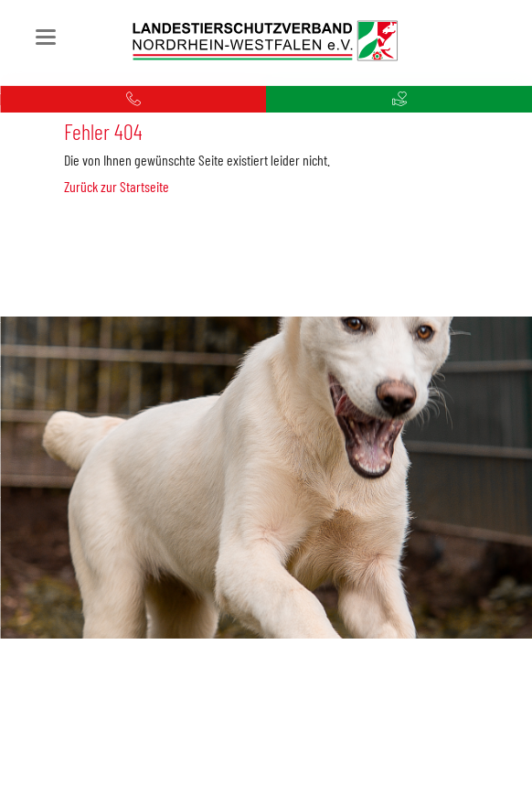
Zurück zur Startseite (117, 186)
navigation (46, 37)
